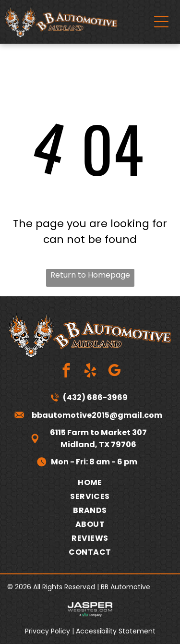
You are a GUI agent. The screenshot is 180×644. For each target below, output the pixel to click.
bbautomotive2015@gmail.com (97, 415)
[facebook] (66, 372)
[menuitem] (90, 482)
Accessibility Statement (116, 631)
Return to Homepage (90, 275)
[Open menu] (161, 22)
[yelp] (90, 372)
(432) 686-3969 (95, 397)
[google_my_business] (114, 372)
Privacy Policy (48, 631)
